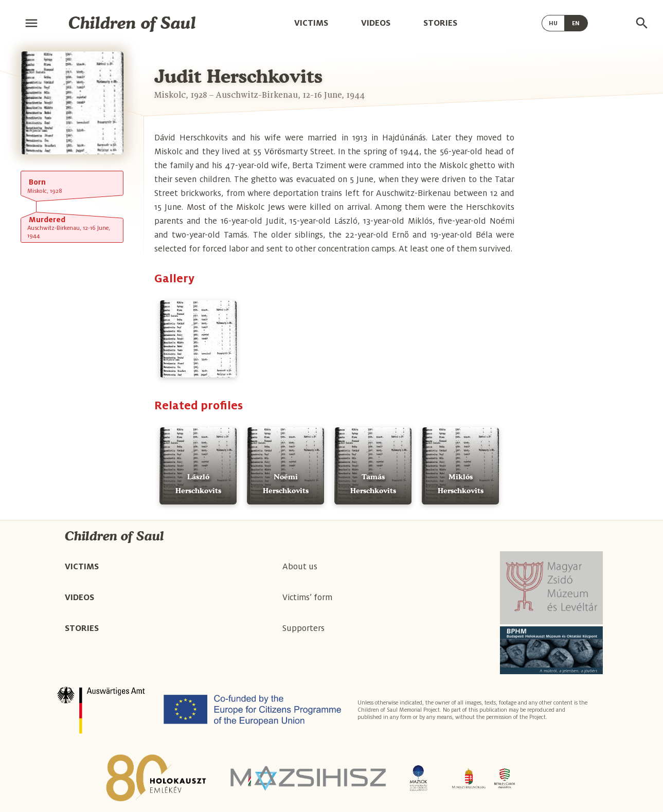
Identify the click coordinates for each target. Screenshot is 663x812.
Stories (440, 23)
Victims (311, 23)
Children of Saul (132, 23)
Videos (376, 23)
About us (300, 567)
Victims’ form (307, 598)
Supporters (303, 628)
